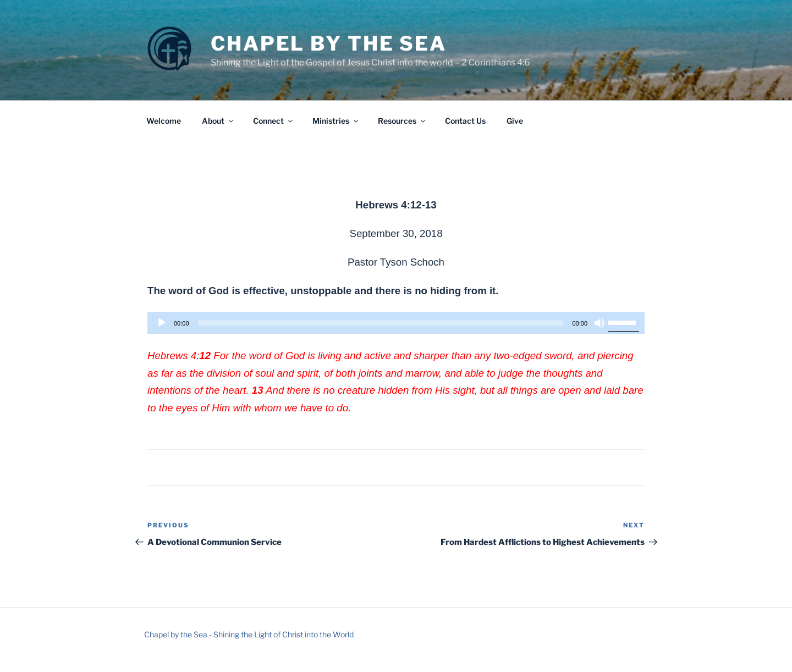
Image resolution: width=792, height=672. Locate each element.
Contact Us (465, 121)
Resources (402, 121)
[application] (396, 323)
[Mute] (599, 323)
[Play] (162, 323)
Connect (274, 121)
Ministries (336, 121)
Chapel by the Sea (329, 43)
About (218, 121)
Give (515, 121)
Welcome (164, 121)
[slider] (381, 323)
